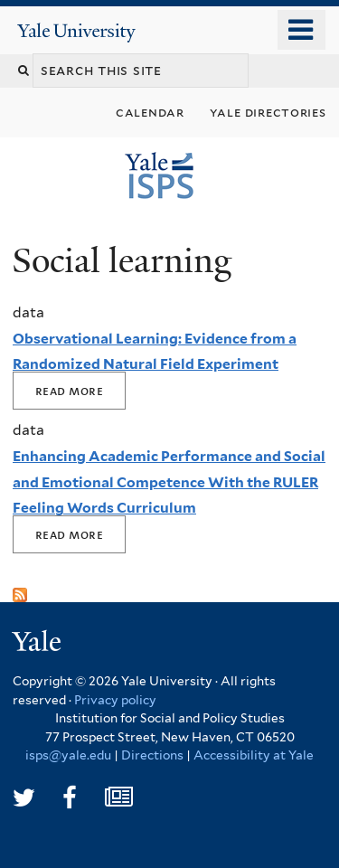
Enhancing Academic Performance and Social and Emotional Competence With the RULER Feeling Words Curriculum (169, 482)
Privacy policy (115, 700)
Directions (152, 755)
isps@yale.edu (68, 755)
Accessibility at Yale (254, 755)
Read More (69, 391)
